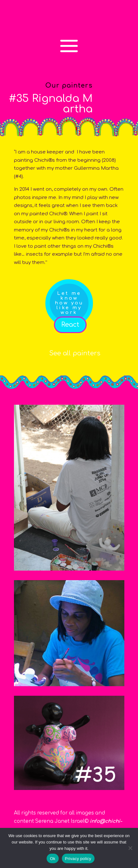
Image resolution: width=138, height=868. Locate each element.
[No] (130, 848)
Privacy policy (78, 859)
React (70, 325)
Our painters (69, 85)
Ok (53, 859)
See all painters (75, 353)
